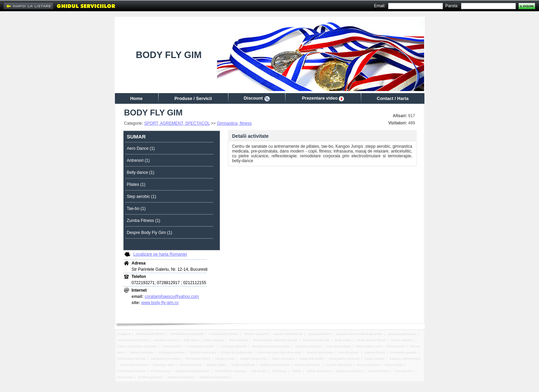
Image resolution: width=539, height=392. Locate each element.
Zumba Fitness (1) (144, 221)
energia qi (124, 334)
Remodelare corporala (231, 371)
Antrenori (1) (138, 160)
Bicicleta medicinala (316, 340)
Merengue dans (164, 365)
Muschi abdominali (308, 365)
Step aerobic (403, 371)
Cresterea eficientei (234, 346)
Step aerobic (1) (142, 197)
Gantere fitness (375, 352)
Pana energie (394, 365)
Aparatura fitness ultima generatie (359, 334)
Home (136, 98)
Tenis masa (125, 377)
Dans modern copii (369, 346)
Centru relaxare (402, 340)
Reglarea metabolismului (193, 371)
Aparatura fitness (320, 334)
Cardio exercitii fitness (371, 340)
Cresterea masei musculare (270, 346)
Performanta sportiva (132, 371)
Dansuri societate (141, 352)
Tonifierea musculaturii (215, 377)
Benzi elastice (239, 340)
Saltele (297, 371)
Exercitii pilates (349, 352)
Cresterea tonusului (308, 346)
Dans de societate (338, 346)
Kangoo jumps (225, 359)
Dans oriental (396, 346)
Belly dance (191, 340)
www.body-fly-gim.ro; (160, 303)
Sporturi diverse (379, 371)
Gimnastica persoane (165, 359)
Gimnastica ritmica (198, 359)
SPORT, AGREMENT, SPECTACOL (177, 123)
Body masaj (343, 340)
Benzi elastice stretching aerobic (275, 340)
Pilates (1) (136, 184)
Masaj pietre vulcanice (344, 359)
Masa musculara (283, 359)
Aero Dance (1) (141, 148)
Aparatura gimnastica (402, 334)
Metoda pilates (216, 365)
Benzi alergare (214, 340)
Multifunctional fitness (275, 365)
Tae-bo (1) (136, 209)
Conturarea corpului (201, 346)
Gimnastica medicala (132, 359)
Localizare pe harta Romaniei (160, 254)
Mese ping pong (190, 365)
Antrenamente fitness (150, 334)
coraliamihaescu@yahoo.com (172, 296)
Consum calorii (172, 346)
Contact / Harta (392, 98)
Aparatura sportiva (166, 340)
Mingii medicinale (243, 365)
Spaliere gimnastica (350, 371)
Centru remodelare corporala (137, 346)
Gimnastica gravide (404, 352)
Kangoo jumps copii (254, 359)
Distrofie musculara (203, 352)
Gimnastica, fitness (234, 123)
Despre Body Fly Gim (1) (150, 233)
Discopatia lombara (171, 352)
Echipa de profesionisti (237, 352)
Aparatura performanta (133, 340)
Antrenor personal (256, 334)
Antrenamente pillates (224, 334)
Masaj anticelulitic (312, 359)
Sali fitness (279, 371)
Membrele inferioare (134, 365)
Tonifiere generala (150, 377)
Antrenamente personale (187, 334)
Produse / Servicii (193, 98)
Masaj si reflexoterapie (405, 359)
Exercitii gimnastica (320, 352)
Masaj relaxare (374, 359)
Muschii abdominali (339, 365)
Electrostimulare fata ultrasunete (279, 352)
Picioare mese (160, 371)
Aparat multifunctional (288, 334)
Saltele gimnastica (319, 371)
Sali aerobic (259, 371)
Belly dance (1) (141, 172)
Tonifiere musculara (181, 377)
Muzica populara (368, 365)
